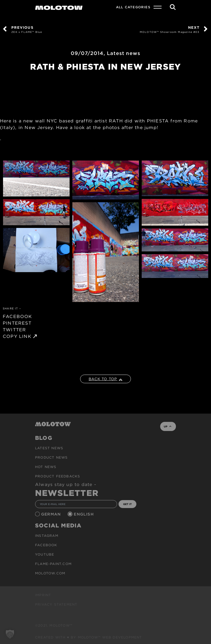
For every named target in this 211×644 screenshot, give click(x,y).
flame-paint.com (53, 564)
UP (168, 426)
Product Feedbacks (58, 476)
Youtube (45, 554)
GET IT (127, 504)
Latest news (124, 53)
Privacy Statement (56, 604)
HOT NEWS (46, 467)
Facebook (46, 545)
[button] (10, 634)
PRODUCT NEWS (51, 457)
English (85, 514)
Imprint (43, 595)
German (52, 514)
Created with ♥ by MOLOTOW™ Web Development (89, 637)
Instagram (47, 536)
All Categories (133, 7)
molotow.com (50, 573)
